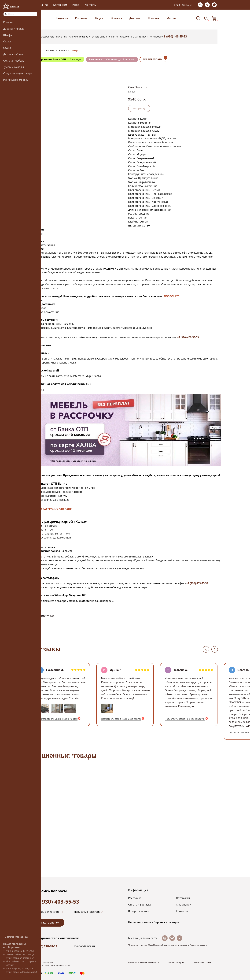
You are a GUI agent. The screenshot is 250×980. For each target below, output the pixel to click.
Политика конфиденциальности (144, 962)
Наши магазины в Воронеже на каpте (154, 922)
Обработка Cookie (202, 962)
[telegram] (207, 5)
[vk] (200, 5)
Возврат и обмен (139, 911)
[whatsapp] (214, 5)
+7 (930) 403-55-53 (15, 937)
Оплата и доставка (140, 905)
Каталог (50, 50)
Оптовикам (60, 5)
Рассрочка (135, 898)
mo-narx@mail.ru (84, 946)
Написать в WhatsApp (46, 912)
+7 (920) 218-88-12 (45, 946)
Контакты (90, 5)
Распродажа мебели (16, 80)
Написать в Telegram (87, 912)
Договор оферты (176, 962)
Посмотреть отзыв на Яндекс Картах (57, 719)
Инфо (76, 5)
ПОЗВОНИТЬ (172, 296)
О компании (184, 905)
